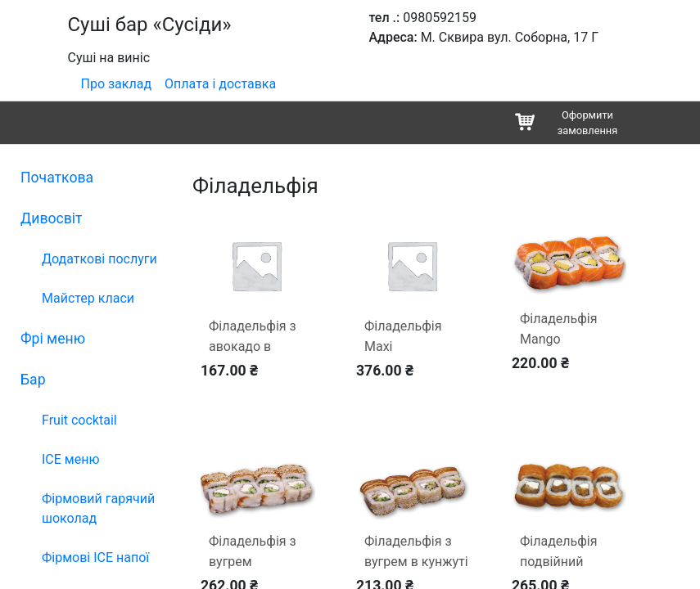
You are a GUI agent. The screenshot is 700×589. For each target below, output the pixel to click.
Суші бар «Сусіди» (150, 25)
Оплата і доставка (220, 84)
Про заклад (117, 84)
